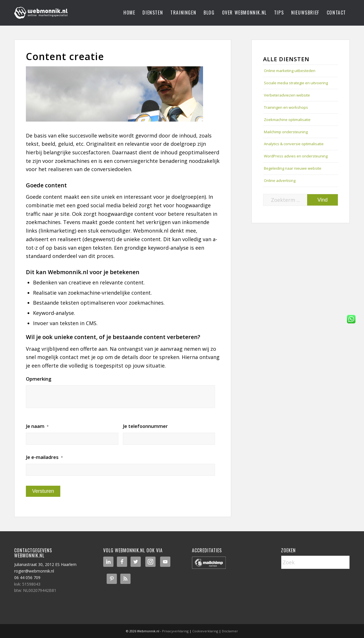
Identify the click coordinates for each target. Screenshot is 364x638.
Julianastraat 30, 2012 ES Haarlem (45, 564)
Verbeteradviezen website (287, 95)
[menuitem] (129, 13)
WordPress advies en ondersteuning (296, 156)
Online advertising (280, 180)
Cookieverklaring (205, 631)
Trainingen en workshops (286, 107)
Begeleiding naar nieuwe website (293, 168)
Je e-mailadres (44, 457)
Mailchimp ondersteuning (286, 132)
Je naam (37, 426)
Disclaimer (230, 631)
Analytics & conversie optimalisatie (294, 144)
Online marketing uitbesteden (290, 71)
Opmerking (39, 379)
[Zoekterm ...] (301, 200)
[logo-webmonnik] (42, 13)
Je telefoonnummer (145, 426)
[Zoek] (315, 562)
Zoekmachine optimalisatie (287, 120)
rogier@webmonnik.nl (34, 571)
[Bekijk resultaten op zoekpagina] (322, 200)
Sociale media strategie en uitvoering (296, 83)
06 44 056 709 (27, 578)
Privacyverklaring (175, 631)
